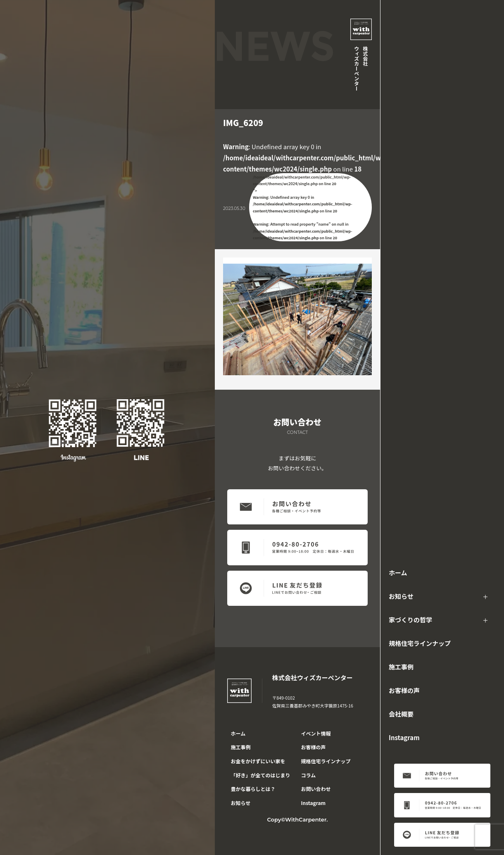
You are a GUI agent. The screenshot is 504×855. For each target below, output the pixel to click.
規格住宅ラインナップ (420, 643)
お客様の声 (404, 690)
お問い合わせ (316, 789)
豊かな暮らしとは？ (253, 789)
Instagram (404, 737)
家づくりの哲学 (410, 620)
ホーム (398, 573)
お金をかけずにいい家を (258, 761)
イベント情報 (316, 733)
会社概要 (401, 714)
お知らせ (401, 596)
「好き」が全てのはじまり (261, 775)
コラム (309, 775)
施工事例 (401, 667)
